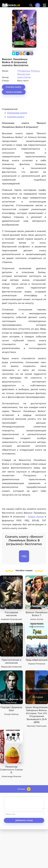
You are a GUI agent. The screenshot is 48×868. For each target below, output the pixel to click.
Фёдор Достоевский (11, 667)
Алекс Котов (24, 77)
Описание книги (17, 113)
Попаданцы (24, 71)
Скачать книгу (14, 87)
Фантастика (24, 74)
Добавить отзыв (24, 820)
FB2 (24, 556)
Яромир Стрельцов (37, 726)
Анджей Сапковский (11, 619)
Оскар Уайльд (11, 714)
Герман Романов (37, 664)
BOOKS (13, 5)
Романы (35, 71)
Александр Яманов (11, 776)
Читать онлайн (14, 92)
